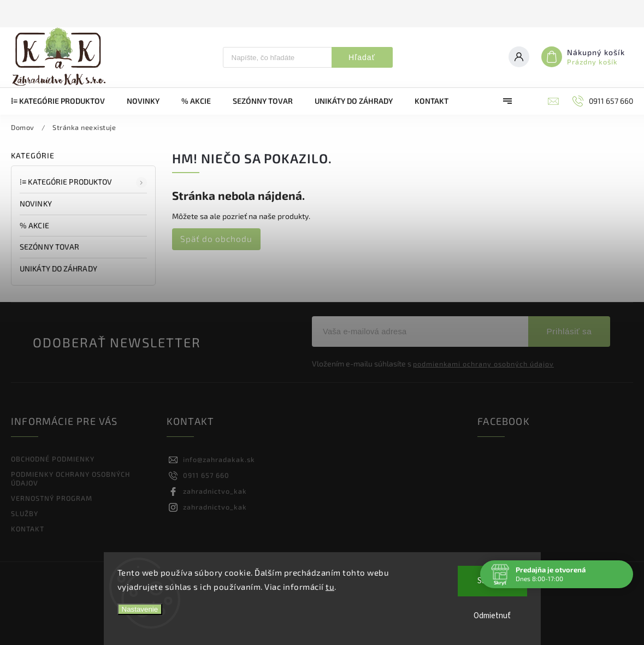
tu (330, 587)
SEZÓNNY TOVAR (50, 247)
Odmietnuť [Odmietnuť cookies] (492, 616)
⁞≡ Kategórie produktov (83, 182)
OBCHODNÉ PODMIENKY (53, 459)
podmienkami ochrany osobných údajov (483, 364)
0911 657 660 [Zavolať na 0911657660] (206, 475)
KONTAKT (28, 529)
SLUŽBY (25, 513)
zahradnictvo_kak (215, 491)
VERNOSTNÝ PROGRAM (52, 498)
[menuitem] (63, 101)
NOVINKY (37, 203)
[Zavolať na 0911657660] (601, 101)
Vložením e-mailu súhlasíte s (433, 364)
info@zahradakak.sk (219, 459)
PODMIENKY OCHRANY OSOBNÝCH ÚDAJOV (70, 478)
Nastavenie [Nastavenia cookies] (140, 609)
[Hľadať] (277, 57)
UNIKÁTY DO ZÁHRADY (59, 268)
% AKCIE (35, 225)
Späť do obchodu (216, 239)
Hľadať (362, 57)
